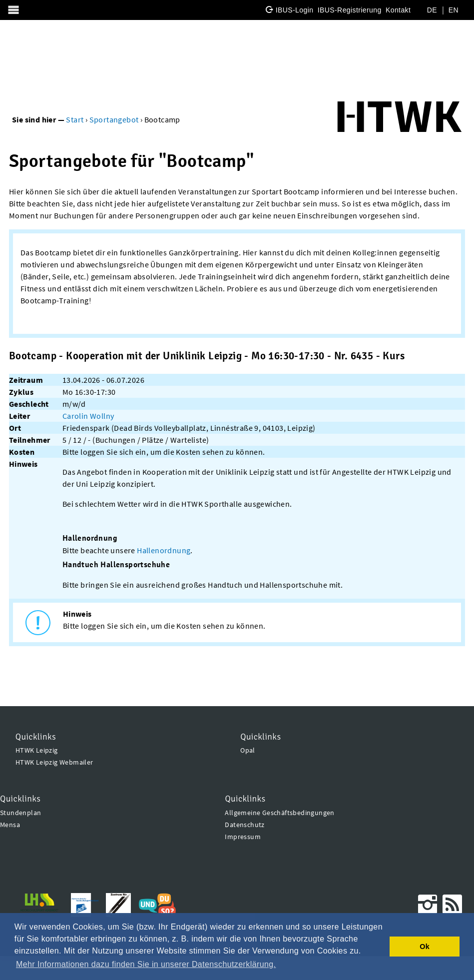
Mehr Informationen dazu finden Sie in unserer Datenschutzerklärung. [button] (146, 964)
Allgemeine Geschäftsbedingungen (279, 813)
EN (454, 10)
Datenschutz (244, 825)
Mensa (10, 825)
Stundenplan (20, 813)
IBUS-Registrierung (350, 10)
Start (75, 119)
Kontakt (398, 10)
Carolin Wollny (88, 416)
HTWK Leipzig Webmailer (54, 762)
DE (432, 10)
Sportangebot (114, 119)
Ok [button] (425, 947)
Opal (248, 750)
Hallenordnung (164, 550)
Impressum (243, 837)
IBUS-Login (295, 10)
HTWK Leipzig (37, 750)
